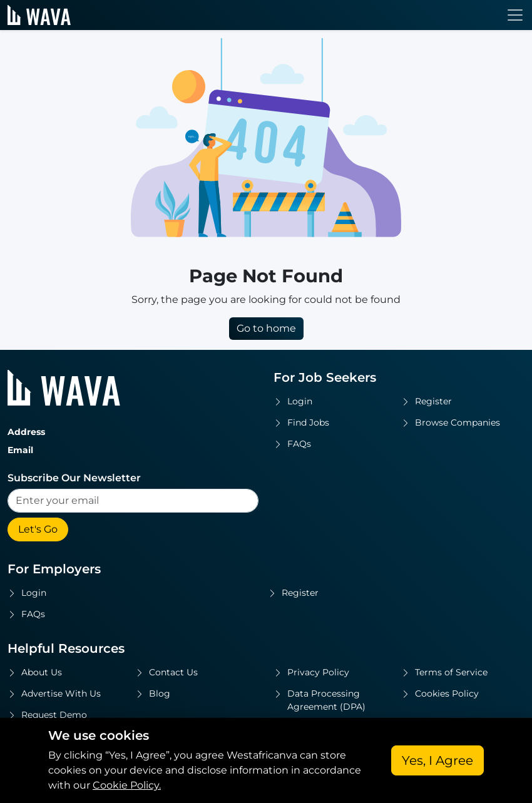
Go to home (266, 328)
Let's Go (38, 529)
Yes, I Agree (437, 760)
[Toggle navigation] (515, 15)
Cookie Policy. (127, 785)
